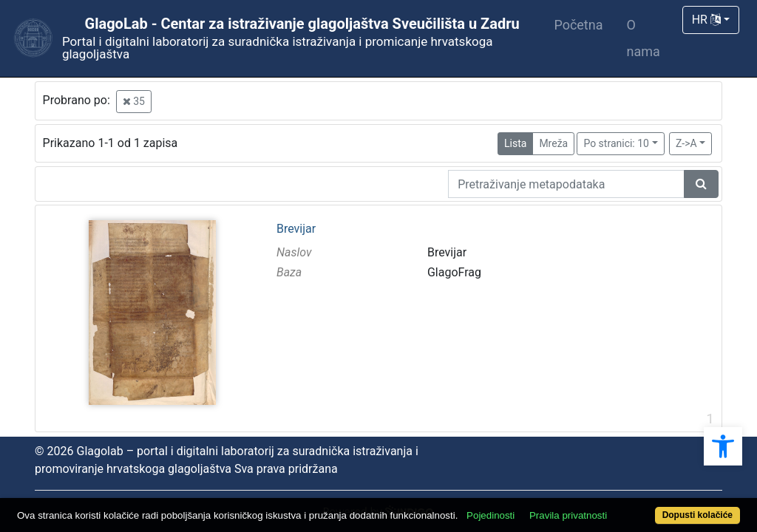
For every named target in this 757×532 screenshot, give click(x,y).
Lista (515, 143)
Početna (578, 25)
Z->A (686, 143)
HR (706, 20)
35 (134, 101)
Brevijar (296, 229)
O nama (643, 38)
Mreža (553, 143)
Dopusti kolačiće (656, 507)
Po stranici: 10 (616, 143)
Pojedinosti (528, 490)
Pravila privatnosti (606, 490)
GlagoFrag (454, 272)
